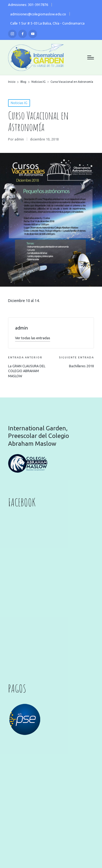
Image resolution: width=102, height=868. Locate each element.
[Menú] (91, 57)
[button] (33, 338)
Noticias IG (19, 103)
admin (21, 328)
